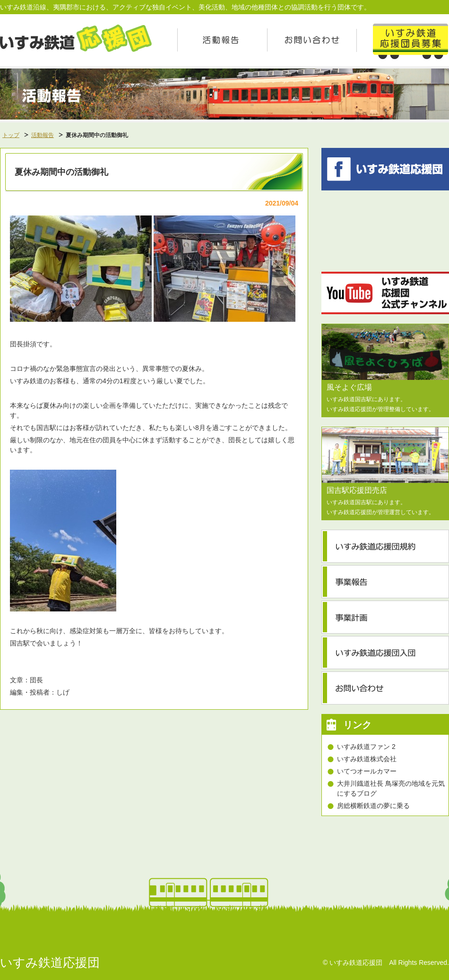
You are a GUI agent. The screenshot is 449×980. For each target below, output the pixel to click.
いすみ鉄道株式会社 (367, 759)
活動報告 (43, 135)
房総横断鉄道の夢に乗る (373, 806)
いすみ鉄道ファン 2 (366, 747)
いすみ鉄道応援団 (50, 963)
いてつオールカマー (367, 771)
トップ (11, 135)
